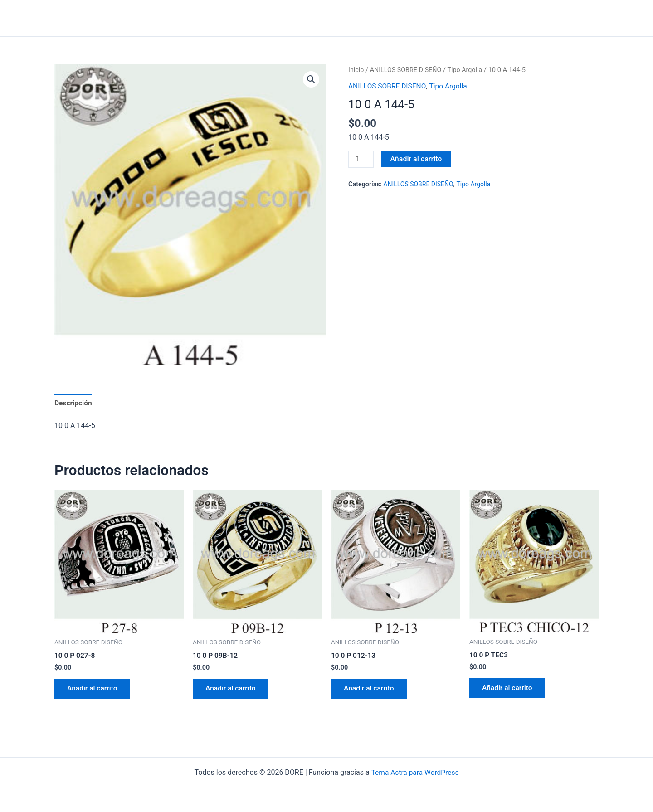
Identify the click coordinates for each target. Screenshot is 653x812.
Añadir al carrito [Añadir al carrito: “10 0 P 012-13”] (370, 690)
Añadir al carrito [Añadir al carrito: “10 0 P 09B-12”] (232, 690)
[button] (311, 79)
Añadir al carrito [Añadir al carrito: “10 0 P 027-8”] (94, 690)
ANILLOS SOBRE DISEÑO (407, 70)
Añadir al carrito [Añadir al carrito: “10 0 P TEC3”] (509, 690)
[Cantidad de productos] (361, 159)
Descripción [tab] (74, 403)
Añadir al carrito (417, 158)
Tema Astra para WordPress (415, 772)
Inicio (356, 70)
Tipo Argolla (468, 70)
